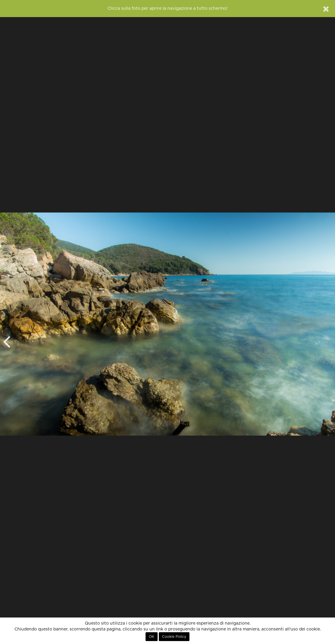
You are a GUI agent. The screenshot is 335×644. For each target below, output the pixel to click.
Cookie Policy (174, 637)
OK (152, 637)
